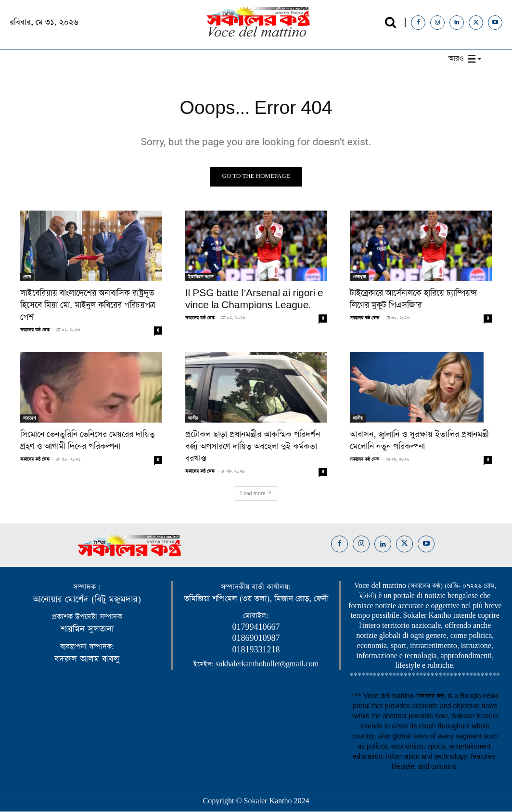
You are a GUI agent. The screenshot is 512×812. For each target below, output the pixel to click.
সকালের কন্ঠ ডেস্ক (35, 331)
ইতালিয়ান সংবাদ (201, 278)
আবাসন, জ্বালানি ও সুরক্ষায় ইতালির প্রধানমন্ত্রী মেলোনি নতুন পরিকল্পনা (419, 442)
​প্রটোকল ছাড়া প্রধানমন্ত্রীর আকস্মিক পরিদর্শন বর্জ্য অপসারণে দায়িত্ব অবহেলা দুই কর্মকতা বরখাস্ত (253, 448)
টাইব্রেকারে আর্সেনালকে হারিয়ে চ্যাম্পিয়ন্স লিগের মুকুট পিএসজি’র (413, 300)
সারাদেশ (29, 419)
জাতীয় (193, 419)
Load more (256, 494)
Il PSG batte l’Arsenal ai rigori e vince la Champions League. (254, 300)
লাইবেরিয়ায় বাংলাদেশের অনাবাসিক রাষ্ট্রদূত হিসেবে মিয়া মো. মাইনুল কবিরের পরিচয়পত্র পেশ (88, 306)
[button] (390, 22)
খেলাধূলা (359, 278)
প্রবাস (27, 278)
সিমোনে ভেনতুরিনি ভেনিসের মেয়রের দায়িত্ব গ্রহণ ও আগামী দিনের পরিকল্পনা (88, 442)
